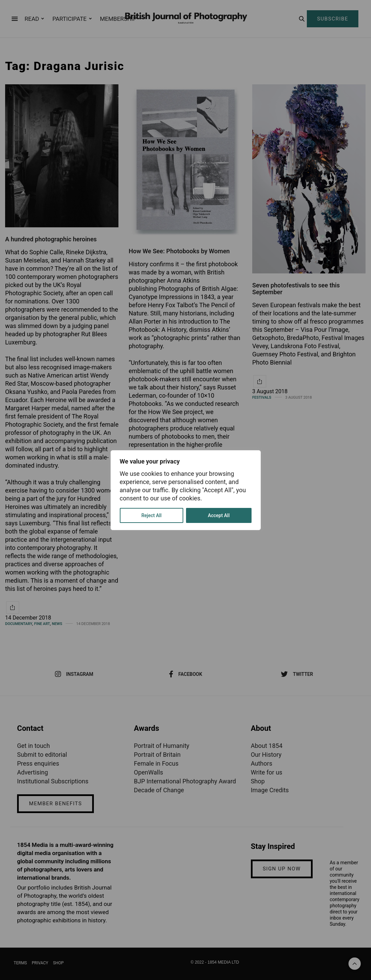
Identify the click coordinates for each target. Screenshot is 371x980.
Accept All (219, 515)
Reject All (151, 515)
